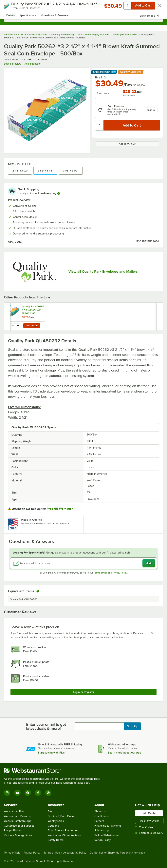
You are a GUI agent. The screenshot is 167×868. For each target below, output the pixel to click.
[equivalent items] (38, 591)
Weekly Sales (56, 821)
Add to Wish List (128, 144)
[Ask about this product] (83, 563)
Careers (99, 821)
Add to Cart (32, 326)
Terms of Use (101, 573)
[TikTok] (38, 793)
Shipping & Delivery (149, 833)
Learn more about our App (125, 753)
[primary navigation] (12, 7)
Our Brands (102, 816)
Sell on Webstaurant (107, 835)
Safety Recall (56, 840)
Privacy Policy (120, 573)
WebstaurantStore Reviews (64, 835)
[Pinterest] (48, 793)
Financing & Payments (108, 826)
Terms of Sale (12, 853)
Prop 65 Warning (59, 509)
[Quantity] (100, 125)
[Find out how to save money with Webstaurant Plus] (8, 307)
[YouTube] (17, 793)
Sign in (151, 110)
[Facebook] (28, 793)
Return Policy (102, 840)
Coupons (53, 826)
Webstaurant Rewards (17, 816)
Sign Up (132, 726)
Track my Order (149, 821)
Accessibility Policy (75, 853)
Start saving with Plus (51, 753)
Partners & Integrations (18, 835)
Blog (51, 811)
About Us (100, 811)
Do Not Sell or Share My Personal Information (117, 853)
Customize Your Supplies (19, 826)
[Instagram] (7, 793)
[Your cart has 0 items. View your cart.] (157, 7)
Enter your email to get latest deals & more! (46, 726)
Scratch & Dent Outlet (61, 816)
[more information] (59, 193)
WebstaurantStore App (18, 821)
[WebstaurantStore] (53, 771)
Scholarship (102, 830)
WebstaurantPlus (14, 811)
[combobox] (83, 18)
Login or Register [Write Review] (84, 692)
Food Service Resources (63, 830)
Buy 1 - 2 (100, 77)
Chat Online (144, 827)
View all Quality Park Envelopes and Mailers (103, 272)
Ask (149, 563)
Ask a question (33, 64)
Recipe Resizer (13, 830)
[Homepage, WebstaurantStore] (84, 7)
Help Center (149, 813)
